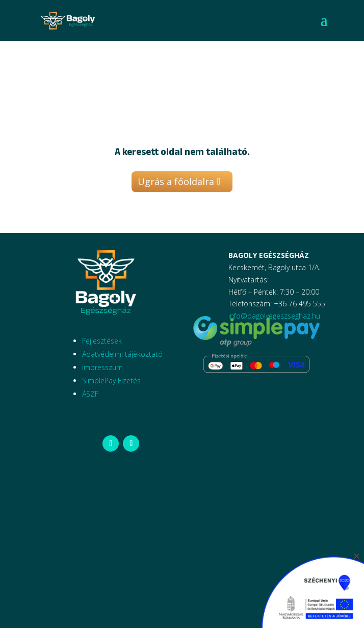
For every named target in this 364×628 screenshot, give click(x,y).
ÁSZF (90, 394)
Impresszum (102, 367)
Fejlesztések (102, 341)
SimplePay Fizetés (111, 381)
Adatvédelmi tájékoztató (122, 354)
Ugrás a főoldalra (176, 181)
